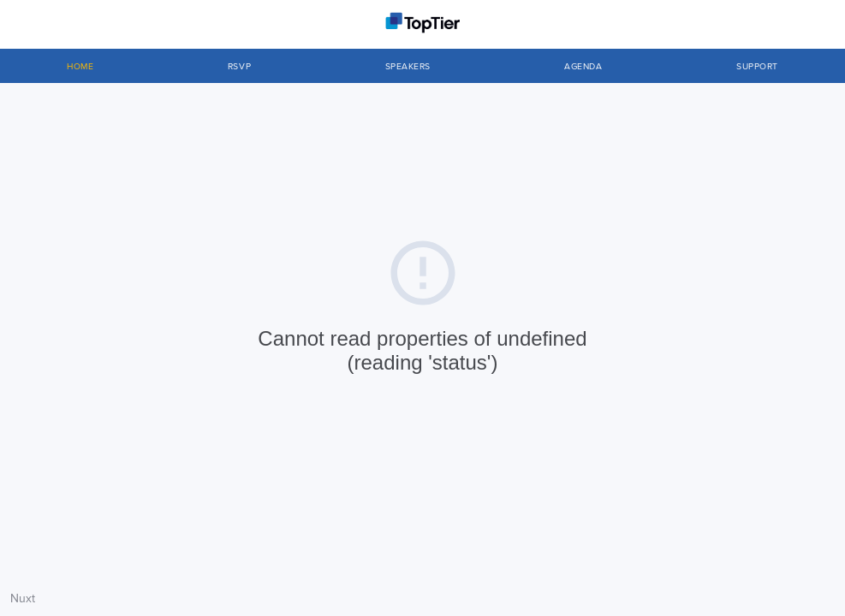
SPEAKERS (408, 67)
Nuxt (23, 598)
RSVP (239, 67)
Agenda (583, 67)
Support (757, 67)
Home (80, 67)
